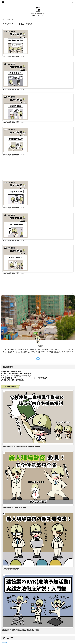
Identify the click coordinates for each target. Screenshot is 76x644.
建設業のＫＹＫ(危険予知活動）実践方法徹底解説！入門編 (22, 602)
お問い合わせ (28, 635)
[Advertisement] (38, 152)
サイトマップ (48, 635)
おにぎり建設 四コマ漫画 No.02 (40, 193)
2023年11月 (5, 621)
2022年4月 (4, 623)
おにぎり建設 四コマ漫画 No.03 (40, 164)
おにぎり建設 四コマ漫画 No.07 (40, 30)
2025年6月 (4, 614)
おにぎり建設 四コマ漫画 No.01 (40, 221)
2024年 (9, 20)
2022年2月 (4, 625)
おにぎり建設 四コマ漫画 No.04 (40, 115)
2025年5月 (4, 616)
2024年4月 (4, 619)
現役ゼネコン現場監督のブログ (41, 638)
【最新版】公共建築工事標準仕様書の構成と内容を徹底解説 (22, 418)
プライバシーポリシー (38, 635)
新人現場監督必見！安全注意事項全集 (15, 479)
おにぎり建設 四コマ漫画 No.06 (40, 58)
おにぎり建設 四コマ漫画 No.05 (40, 87)
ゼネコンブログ (38, 15)
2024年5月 (4, 618)
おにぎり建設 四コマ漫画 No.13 (13, 343)
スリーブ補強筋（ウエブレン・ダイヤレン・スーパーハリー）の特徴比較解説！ (28, 349)
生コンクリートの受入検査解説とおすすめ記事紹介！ (19, 347)
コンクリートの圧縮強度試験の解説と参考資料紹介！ (19, 345)
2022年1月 (4, 626)
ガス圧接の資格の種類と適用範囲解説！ (14, 352)
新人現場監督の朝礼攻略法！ (12, 540)
